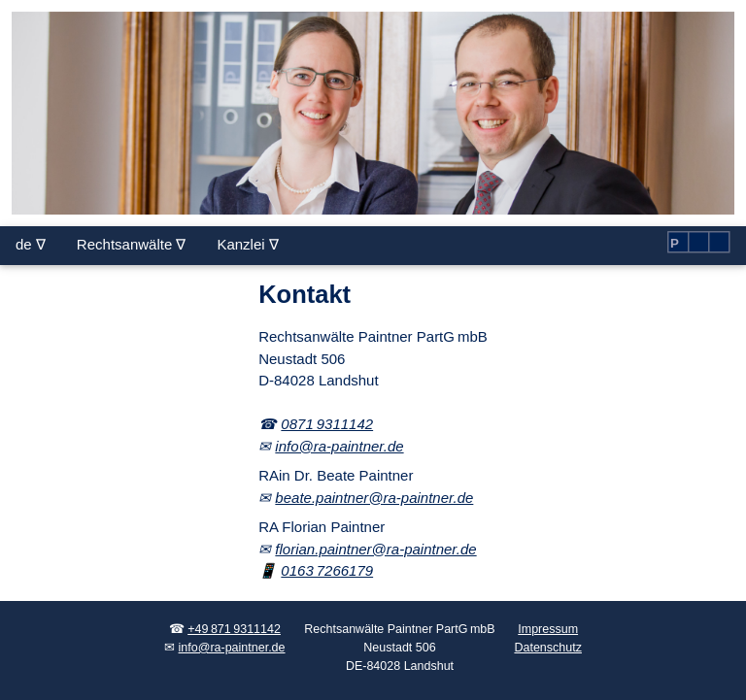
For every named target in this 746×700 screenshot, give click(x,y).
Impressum (548, 629)
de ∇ (31, 244)
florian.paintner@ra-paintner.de (375, 549)
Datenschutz (547, 648)
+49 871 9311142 (234, 629)
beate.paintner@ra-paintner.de (374, 498)
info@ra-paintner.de (339, 446)
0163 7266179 (327, 570)
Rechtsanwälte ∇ (132, 244)
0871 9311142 (327, 424)
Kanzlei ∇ (247, 244)
